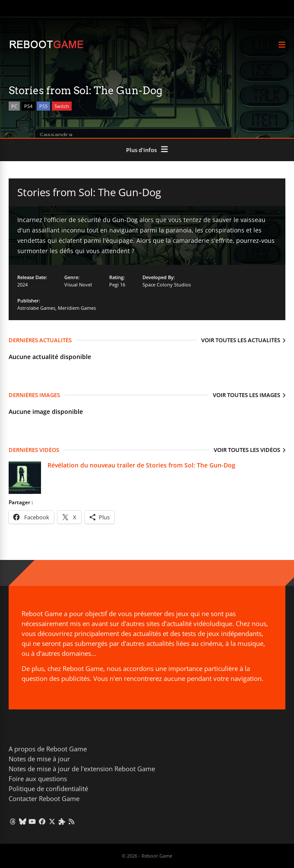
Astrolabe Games (36, 308)
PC (14, 106)
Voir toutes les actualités (241, 340)
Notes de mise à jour (39, 759)
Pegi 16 (117, 285)
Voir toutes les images (247, 395)
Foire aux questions (38, 779)
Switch (62, 106)
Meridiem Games (77, 308)
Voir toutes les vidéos (247, 450)
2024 (22, 285)
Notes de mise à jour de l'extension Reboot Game (82, 769)
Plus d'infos (141, 150)
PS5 (43, 106)
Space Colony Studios (167, 285)
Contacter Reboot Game (44, 798)
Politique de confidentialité (48, 789)
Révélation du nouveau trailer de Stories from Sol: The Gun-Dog (141, 465)
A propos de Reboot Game (48, 749)
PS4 (28, 106)
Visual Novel (78, 285)
